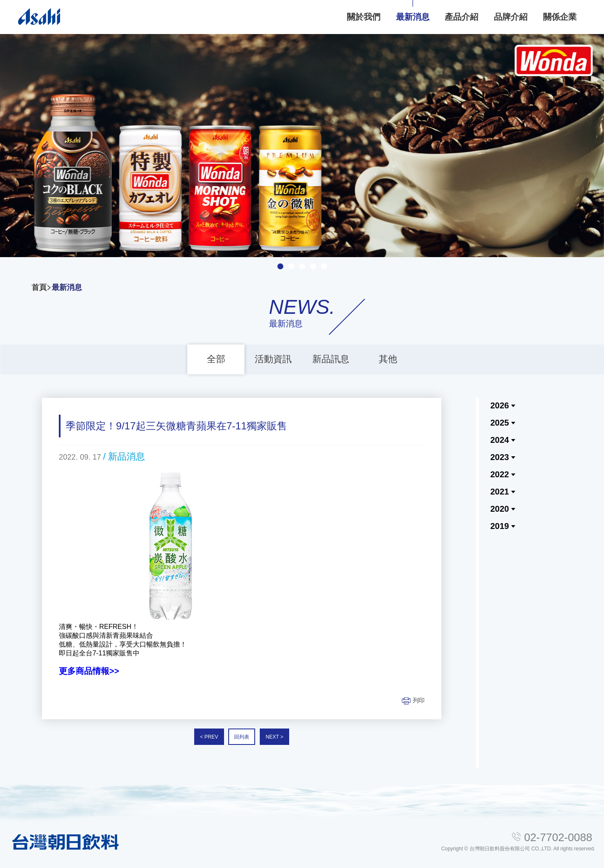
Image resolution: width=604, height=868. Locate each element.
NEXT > (274, 737)
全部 (216, 359)
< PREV (209, 737)
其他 (388, 359)
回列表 (242, 737)
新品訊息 (331, 359)
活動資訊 (273, 359)
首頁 (39, 287)
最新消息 (67, 287)
